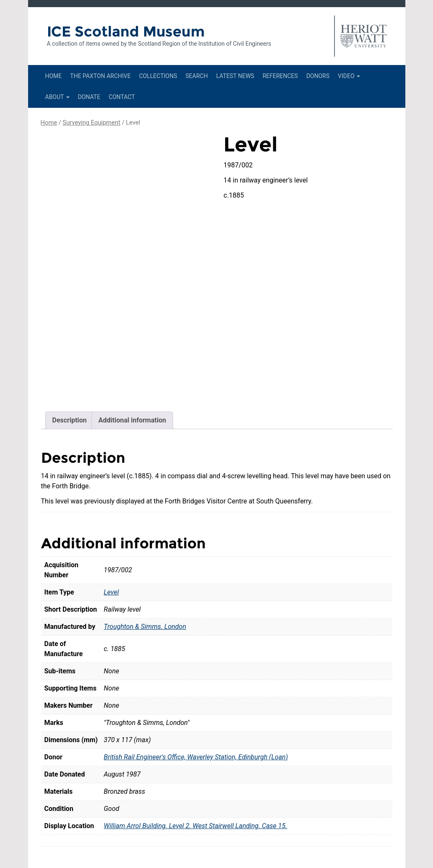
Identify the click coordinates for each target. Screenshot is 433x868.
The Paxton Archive (100, 76)
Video (349, 76)
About (57, 97)
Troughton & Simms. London (145, 571)
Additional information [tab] (132, 364)
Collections (158, 76)
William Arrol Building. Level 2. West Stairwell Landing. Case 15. (196, 770)
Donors (318, 76)
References (280, 76)
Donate (89, 97)
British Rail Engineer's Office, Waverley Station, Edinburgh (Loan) (196, 701)
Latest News (235, 76)
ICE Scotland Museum (126, 31)
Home (54, 76)
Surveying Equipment (91, 123)
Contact (122, 97)
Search (196, 76)
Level (111, 536)
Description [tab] (70, 364)
